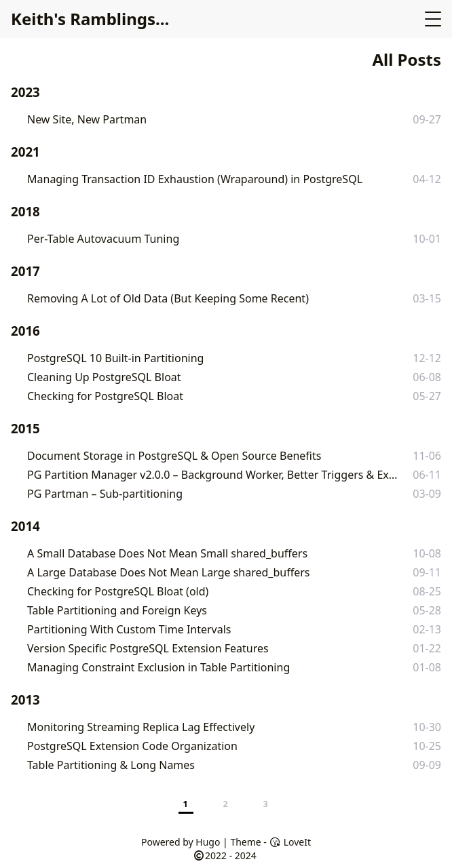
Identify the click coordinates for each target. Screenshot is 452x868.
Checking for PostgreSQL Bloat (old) (118, 591)
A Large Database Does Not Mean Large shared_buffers (168, 572)
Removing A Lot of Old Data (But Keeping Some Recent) (168, 298)
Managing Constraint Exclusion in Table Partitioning (158, 667)
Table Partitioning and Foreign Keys (117, 610)
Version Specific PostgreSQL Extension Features (148, 648)
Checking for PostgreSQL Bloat (105, 396)
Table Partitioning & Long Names (111, 765)
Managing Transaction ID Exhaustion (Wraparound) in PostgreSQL (195, 179)
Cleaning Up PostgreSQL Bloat (104, 377)
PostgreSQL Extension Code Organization (132, 746)
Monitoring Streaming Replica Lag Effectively (141, 727)
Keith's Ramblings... (90, 19)
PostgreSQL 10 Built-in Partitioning (115, 358)
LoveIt (290, 842)
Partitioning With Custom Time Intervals (129, 629)
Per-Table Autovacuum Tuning (103, 239)
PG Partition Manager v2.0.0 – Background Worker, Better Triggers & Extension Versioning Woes (213, 475)
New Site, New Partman (87, 119)
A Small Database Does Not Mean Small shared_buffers (167, 553)
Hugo (208, 842)
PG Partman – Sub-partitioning (105, 494)
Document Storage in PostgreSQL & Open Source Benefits (174, 456)
